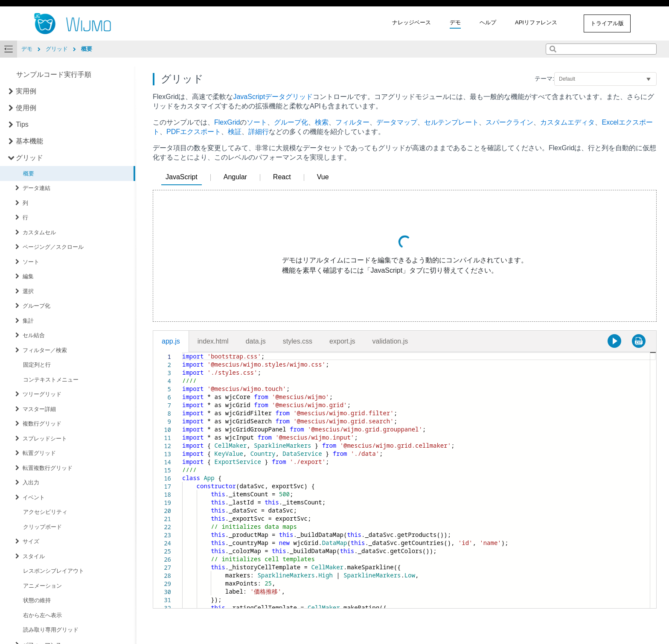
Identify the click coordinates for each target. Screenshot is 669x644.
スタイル (34, 556)
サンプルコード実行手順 (54, 74)
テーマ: (544, 79)
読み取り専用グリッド (51, 630)
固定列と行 (37, 365)
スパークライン (509, 122)
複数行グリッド (42, 424)
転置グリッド (39, 453)
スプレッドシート (45, 439)
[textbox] (182, 352)
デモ (455, 22)
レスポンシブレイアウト (54, 571)
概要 (29, 173)
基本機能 (29, 141)
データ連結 (36, 188)
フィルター (352, 122)
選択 (28, 291)
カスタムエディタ (567, 122)
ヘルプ (488, 22)
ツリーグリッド (42, 394)
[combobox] (601, 49)
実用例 (26, 91)
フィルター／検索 (45, 350)
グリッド (29, 158)
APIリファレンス (536, 22)
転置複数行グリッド (48, 468)
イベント (34, 497)
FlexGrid (227, 122)
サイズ (31, 541)
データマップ (397, 122)
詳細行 (259, 132)
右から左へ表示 (42, 615)
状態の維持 (37, 600)
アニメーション (42, 586)
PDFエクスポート (194, 132)
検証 (235, 132)
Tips (22, 124)
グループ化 (36, 306)
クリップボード (42, 527)
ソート (31, 262)
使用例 (26, 108)
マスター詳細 (39, 409)
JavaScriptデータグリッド (273, 97)
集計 (28, 321)
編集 (28, 276)
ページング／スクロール (53, 247)
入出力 (31, 482)
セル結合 (34, 335)
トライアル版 (607, 23)
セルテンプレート (451, 122)
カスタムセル (39, 232)
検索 (322, 122)
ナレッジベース (412, 22)
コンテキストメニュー (51, 380)
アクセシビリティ (45, 512)
